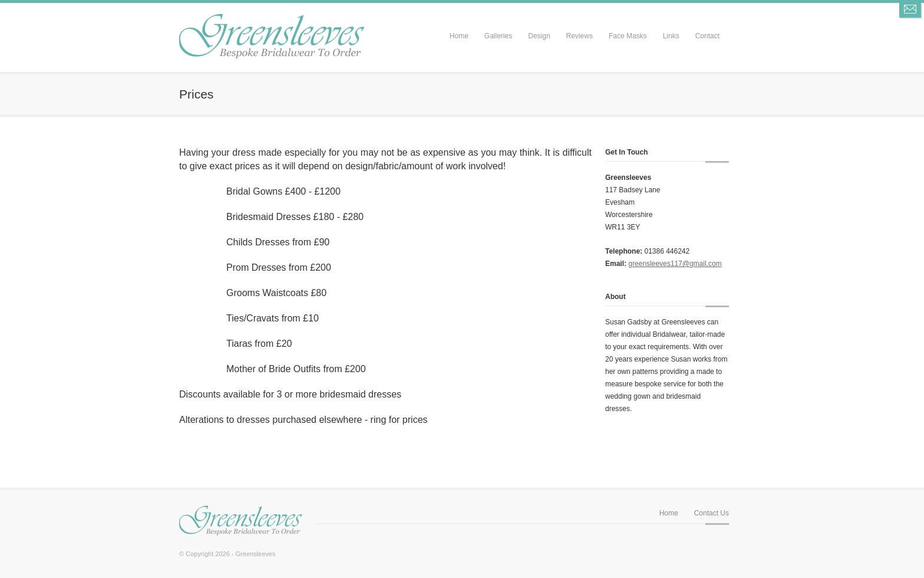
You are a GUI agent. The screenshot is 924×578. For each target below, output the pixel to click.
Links (671, 36)
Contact (707, 36)
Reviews (580, 36)
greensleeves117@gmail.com (675, 264)
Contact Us (712, 513)
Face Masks (628, 36)
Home (459, 36)
